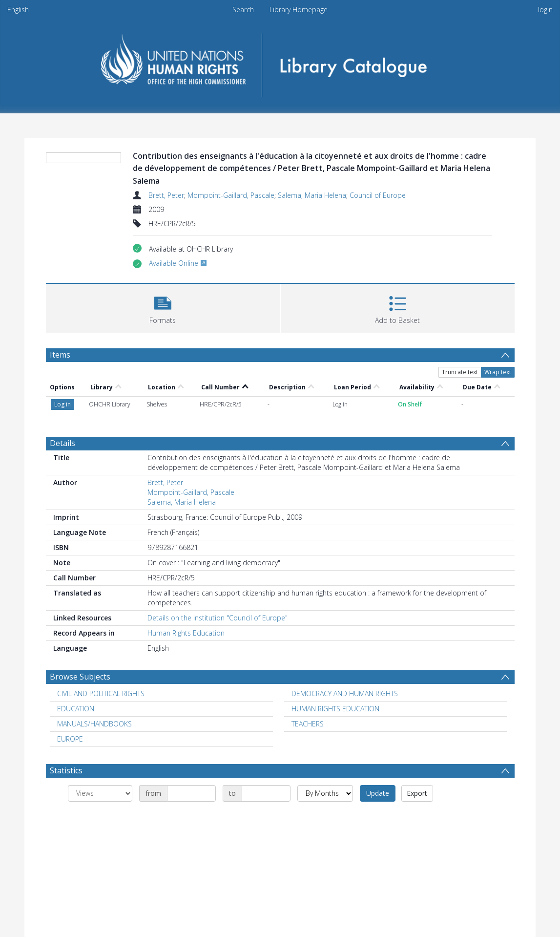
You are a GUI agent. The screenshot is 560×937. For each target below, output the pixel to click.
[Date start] (191, 793)
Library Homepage (299, 10)
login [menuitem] (545, 10)
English (18, 10)
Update (378, 793)
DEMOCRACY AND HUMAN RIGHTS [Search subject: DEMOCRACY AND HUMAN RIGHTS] (345, 693)
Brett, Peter (166, 195)
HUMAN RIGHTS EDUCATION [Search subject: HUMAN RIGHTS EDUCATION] (335, 709)
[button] (163, 307)
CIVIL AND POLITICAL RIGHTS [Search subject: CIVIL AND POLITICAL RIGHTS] (101, 693)
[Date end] (266, 793)
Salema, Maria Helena (312, 195)
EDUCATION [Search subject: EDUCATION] (76, 709)
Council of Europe (378, 195)
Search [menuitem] (243, 10)
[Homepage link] (280, 62)
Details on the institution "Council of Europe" (218, 618)
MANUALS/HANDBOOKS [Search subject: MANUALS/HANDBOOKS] (94, 724)
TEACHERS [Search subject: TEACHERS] (308, 724)
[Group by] (100, 793)
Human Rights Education (186, 633)
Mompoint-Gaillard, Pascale (231, 195)
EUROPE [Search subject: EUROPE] (70, 739)
